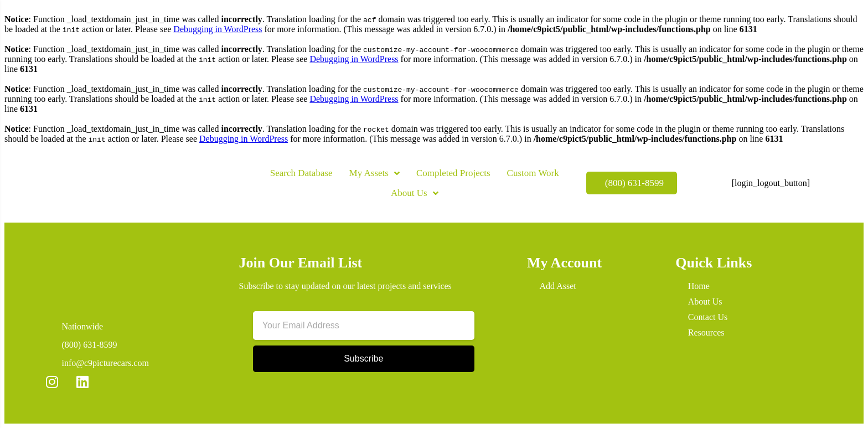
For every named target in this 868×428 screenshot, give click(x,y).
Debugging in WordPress (218, 29)
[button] (221, 189)
